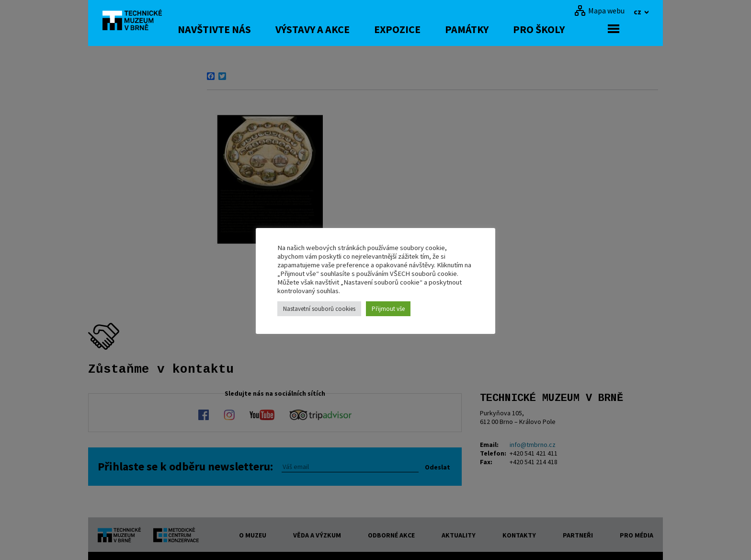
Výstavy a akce (342, 29)
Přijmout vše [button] (388, 309)
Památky (496, 29)
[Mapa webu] (599, 11)
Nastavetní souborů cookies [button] (319, 309)
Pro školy (568, 29)
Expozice (427, 29)
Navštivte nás (244, 29)
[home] (138, 22)
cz (638, 11)
